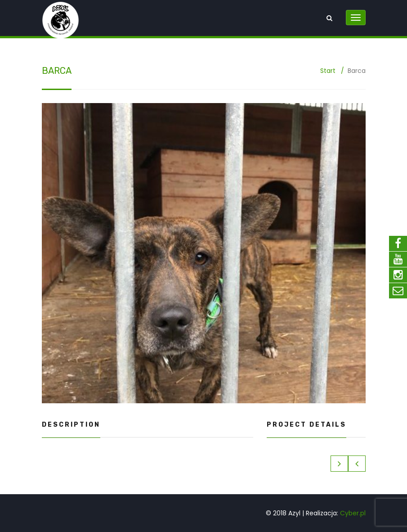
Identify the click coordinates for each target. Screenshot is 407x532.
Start (328, 71)
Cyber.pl (353, 513)
